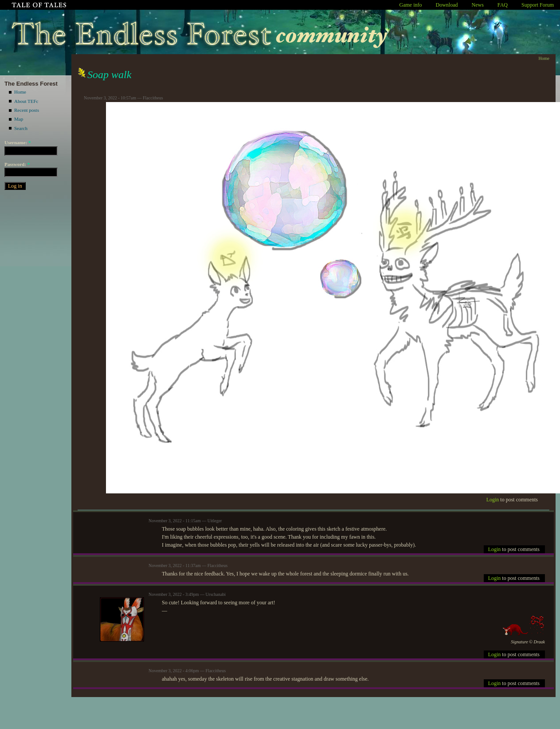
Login (493, 500)
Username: (18, 142)
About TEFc (26, 101)
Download (447, 5)
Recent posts (27, 110)
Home (20, 92)
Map (19, 119)
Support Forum (538, 5)
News (478, 5)
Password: (17, 164)
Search (21, 128)
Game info (411, 5)
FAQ (503, 5)
